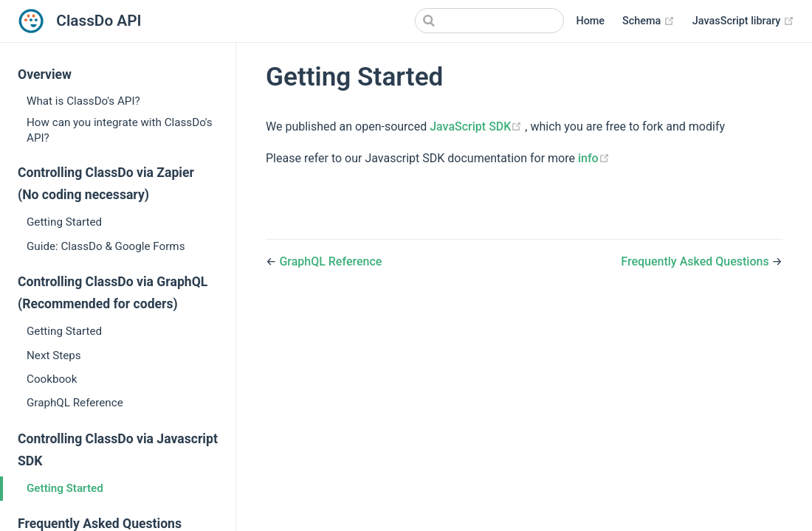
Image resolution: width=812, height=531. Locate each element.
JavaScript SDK (477, 126)
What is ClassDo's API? (83, 101)
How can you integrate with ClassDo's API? (120, 130)
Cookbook (52, 379)
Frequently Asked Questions (696, 261)
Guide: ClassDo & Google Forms (106, 246)
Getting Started (64, 222)
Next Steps (54, 355)
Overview (45, 74)
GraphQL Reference (75, 403)
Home (590, 21)
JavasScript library (743, 21)
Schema (648, 21)
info (594, 158)
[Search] (489, 21)
